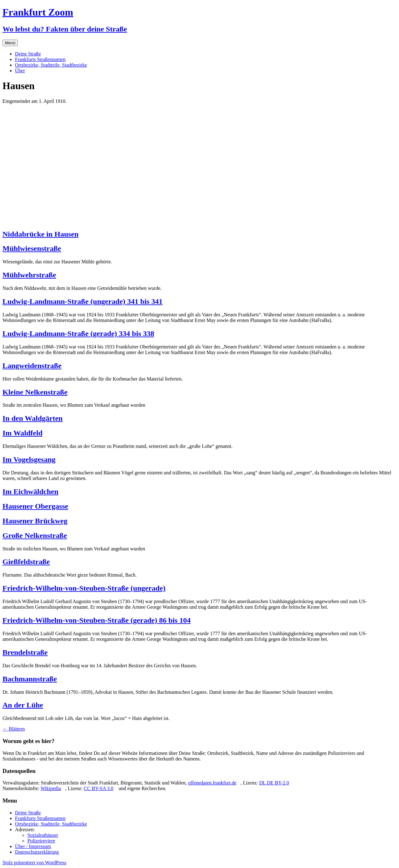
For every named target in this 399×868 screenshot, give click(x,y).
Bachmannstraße (30, 679)
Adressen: (25, 830)
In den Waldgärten (33, 418)
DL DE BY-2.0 (274, 783)
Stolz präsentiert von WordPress (34, 863)
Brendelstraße (25, 652)
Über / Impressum (33, 846)
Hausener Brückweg (35, 521)
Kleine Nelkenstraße (35, 392)
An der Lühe (23, 705)
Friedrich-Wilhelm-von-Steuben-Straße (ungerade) (84, 588)
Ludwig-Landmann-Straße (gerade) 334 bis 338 (78, 333)
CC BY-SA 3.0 (99, 788)
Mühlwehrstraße (29, 275)
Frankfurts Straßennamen (40, 59)
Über (20, 71)
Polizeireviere (41, 841)
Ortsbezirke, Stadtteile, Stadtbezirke (51, 65)
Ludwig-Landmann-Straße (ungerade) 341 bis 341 (82, 301)
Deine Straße (28, 54)
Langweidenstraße (32, 366)
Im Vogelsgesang (29, 459)
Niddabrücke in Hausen (41, 234)
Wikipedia (51, 788)
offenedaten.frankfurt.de (212, 783)
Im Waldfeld (22, 433)
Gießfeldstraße (26, 562)
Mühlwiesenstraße (32, 248)
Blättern (14, 729)
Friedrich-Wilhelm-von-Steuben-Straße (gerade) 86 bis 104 (97, 620)
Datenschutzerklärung (37, 852)
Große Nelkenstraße (35, 535)
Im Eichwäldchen (30, 492)
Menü (10, 43)
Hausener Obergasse (35, 506)
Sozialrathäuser (43, 835)
